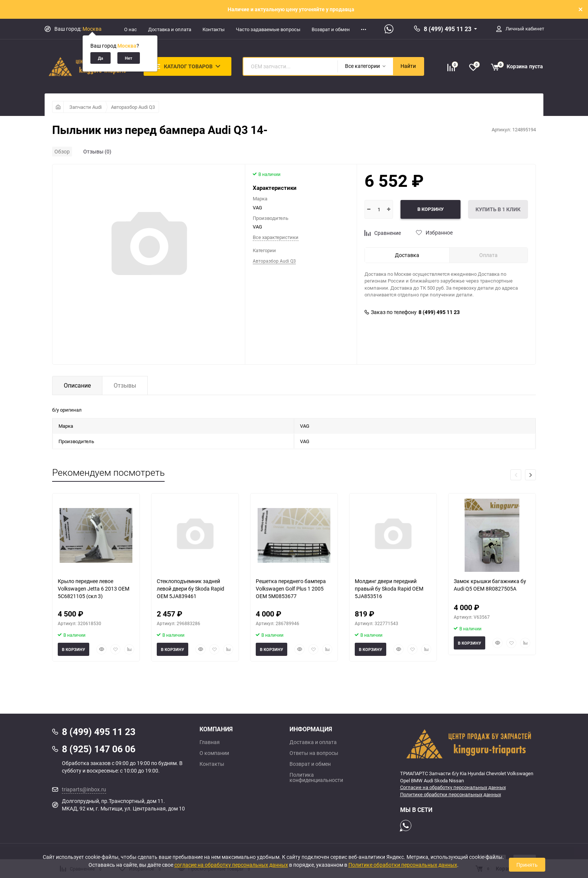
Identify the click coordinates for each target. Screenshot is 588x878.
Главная (210, 742)
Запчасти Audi (85, 107)
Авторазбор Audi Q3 (133, 107)
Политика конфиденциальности (316, 777)
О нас (130, 29)
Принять (527, 865)
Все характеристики (276, 237)
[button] (530, 475)
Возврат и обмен (331, 29)
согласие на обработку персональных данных (231, 865)
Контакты (214, 29)
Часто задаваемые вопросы (268, 29)
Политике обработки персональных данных (451, 794)
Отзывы (125, 385)
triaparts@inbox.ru (84, 789)
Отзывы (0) (97, 151)
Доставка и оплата (170, 29)
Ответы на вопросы (314, 753)
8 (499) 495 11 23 (448, 29)
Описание (77, 385)
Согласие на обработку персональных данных (453, 787)
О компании (214, 753)
